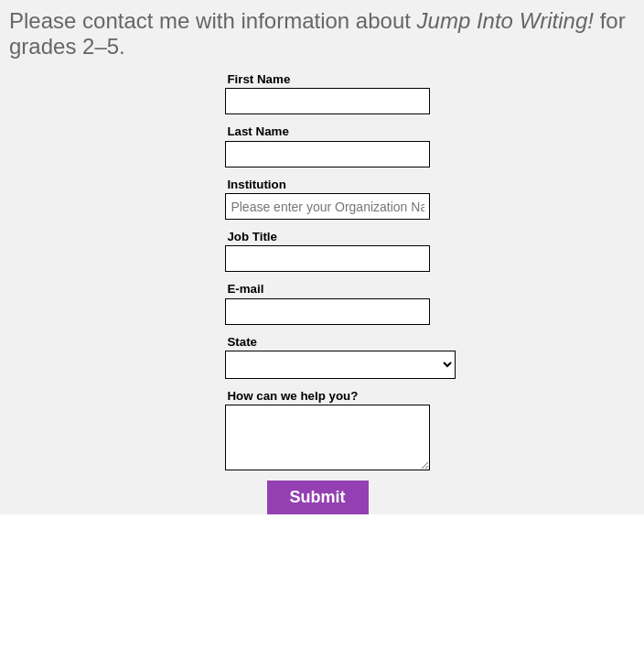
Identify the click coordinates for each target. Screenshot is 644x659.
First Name (258, 79)
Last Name (258, 131)
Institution (256, 184)
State (242, 342)
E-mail (245, 289)
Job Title (252, 237)
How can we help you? (292, 396)
